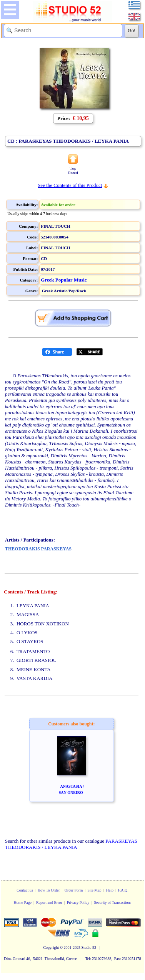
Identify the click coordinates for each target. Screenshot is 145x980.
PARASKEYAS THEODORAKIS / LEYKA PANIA (71, 844)
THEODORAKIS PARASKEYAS (38, 549)
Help (110, 890)
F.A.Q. (123, 890)
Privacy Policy (78, 902)
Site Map (94, 890)
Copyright (51, 947)
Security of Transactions (112, 902)
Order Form (74, 890)
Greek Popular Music (64, 280)
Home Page (22, 902)
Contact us (25, 890)
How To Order (49, 890)
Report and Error (49, 902)
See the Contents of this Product (70, 185)
